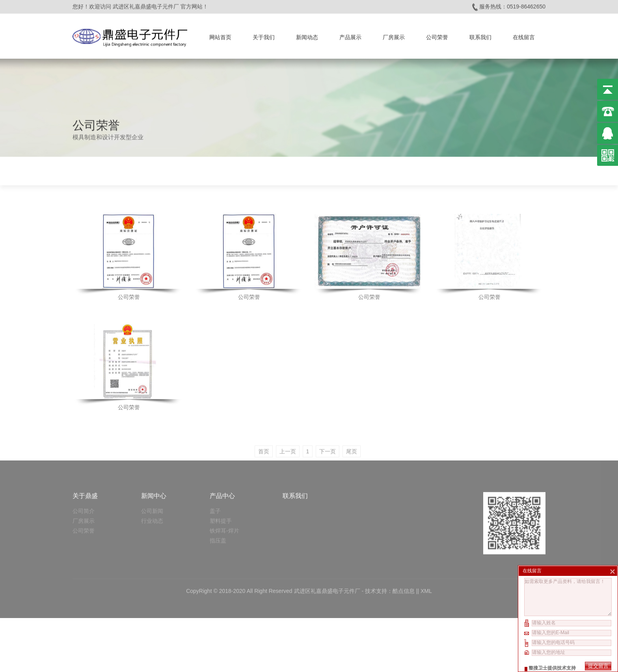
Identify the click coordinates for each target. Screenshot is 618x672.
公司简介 (84, 477)
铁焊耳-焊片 (224, 497)
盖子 (215, 477)
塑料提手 (221, 487)
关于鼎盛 (85, 462)
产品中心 (222, 462)
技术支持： (379, 557)
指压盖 (218, 507)
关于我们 (264, 35)
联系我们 (480, 35)
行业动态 (152, 487)
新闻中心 (154, 462)
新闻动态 (307, 35)
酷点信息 (404, 557)
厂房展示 (394, 35)
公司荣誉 (437, 35)
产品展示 (350, 35)
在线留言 (524, 35)
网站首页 (220, 35)
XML (426, 557)
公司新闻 (152, 477)
